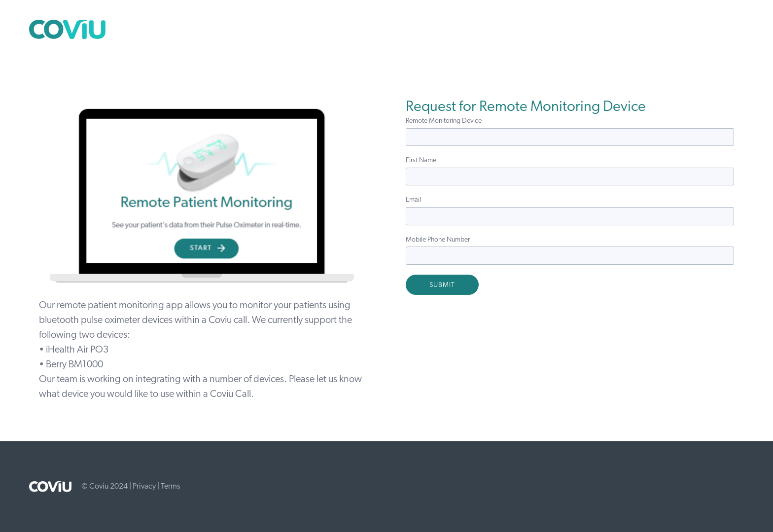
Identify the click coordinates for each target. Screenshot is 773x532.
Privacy (144, 487)
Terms (170, 487)
